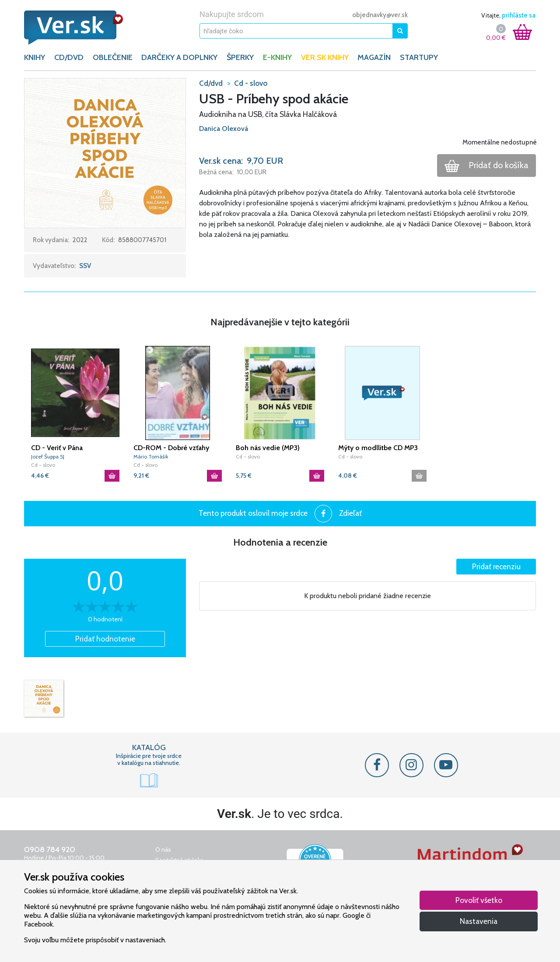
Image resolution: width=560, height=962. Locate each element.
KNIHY (35, 57)
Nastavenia (479, 921)
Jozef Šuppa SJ (48, 456)
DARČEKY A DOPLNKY (179, 57)
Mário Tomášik (151, 456)
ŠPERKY (240, 57)
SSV (85, 266)
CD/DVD (69, 57)
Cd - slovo (43, 465)
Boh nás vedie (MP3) (268, 448)
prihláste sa (519, 15)
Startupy (419, 57)
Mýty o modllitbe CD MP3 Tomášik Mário (378, 448)
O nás (163, 849)
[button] (105, 152)
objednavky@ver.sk (380, 15)
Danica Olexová (224, 129)
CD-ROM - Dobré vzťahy (171, 448)
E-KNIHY (277, 57)
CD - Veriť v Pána (57, 448)
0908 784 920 (50, 849)
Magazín (374, 57)
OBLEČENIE (113, 57)
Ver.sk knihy (325, 57)
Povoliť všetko (479, 900)
